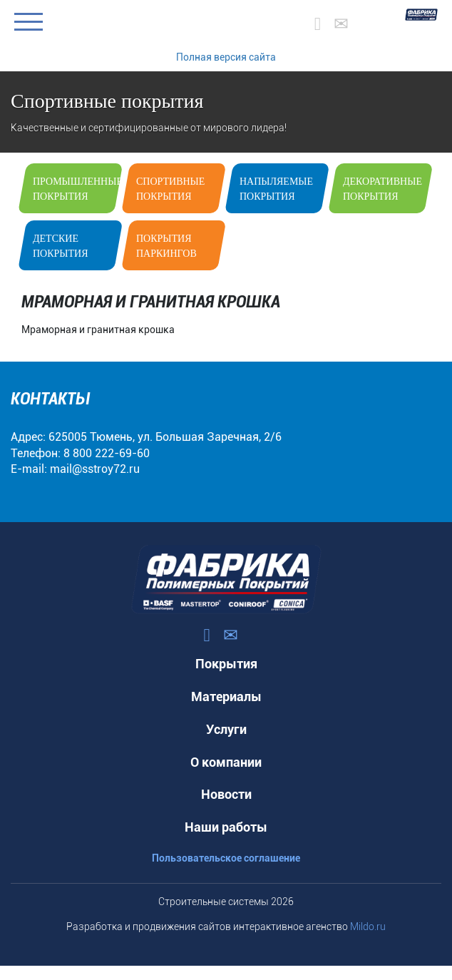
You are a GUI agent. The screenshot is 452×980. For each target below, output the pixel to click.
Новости (226, 794)
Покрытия (226, 664)
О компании (226, 762)
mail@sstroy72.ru (95, 469)
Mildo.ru (368, 927)
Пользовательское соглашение (226, 858)
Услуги (226, 729)
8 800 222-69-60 (107, 453)
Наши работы (226, 827)
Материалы (226, 696)
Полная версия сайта (226, 57)
